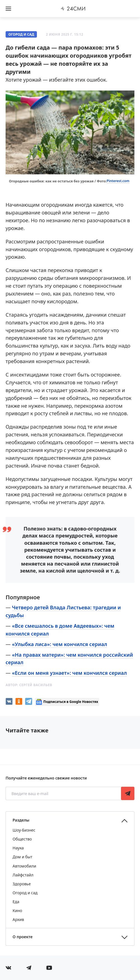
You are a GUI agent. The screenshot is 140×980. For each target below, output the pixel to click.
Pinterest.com (118, 181)
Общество (22, 839)
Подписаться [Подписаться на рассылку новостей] (128, 793)
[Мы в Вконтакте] (8, 968)
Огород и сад (21, 34)
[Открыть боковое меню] (8, 9)
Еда (16, 902)
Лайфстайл (23, 875)
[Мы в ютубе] (49, 968)
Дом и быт (22, 857)
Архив (18, 919)
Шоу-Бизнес (24, 830)
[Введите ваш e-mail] (64, 793)
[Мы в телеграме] (29, 968)
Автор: (29, 685)
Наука (18, 848)
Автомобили (24, 866)
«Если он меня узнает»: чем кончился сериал (69, 673)
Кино (17, 911)
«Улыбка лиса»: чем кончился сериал (60, 644)
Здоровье (22, 884)
